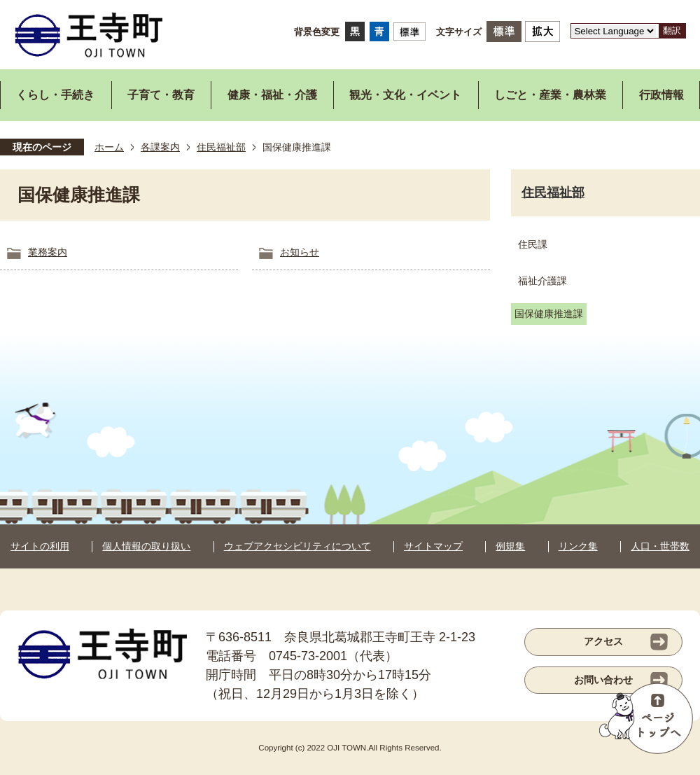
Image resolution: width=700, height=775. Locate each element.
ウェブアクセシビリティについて (297, 546)
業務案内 (48, 252)
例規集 (510, 546)
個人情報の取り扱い (146, 546)
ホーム (109, 147)
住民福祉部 (221, 147)
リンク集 (578, 546)
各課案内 (160, 147)
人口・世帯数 (660, 546)
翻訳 (672, 30)
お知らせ (300, 252)
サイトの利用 (40, 546)
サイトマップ (433, 546)
